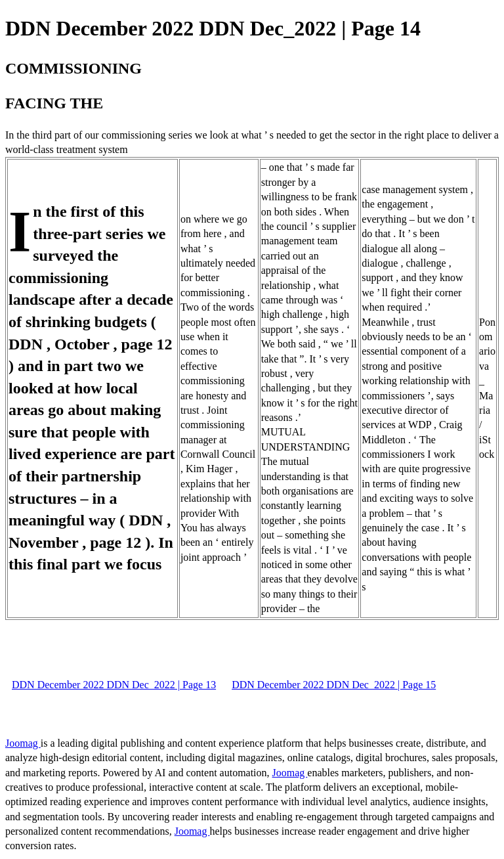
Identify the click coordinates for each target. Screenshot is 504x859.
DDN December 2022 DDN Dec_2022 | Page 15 (334, 685)
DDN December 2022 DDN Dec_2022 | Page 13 (114, 685)
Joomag (23, 743)
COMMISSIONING (73, 68)
